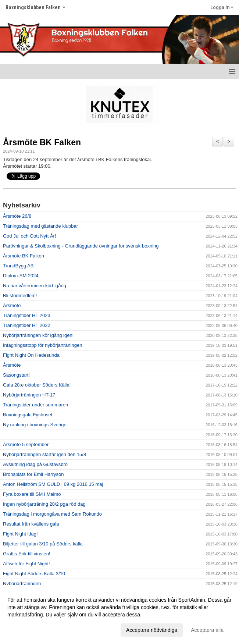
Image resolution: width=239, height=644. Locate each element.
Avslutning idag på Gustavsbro (35, 464)
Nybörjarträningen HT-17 (29, 395)
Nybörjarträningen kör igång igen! (38, 335)
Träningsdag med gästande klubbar (40, 226)
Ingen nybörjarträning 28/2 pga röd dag (44, 504)
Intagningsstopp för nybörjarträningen (42, 345)
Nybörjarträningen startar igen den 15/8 (44, 454)
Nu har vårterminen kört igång (35, 286)
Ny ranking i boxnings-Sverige (35, 425)
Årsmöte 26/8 (17, 216)
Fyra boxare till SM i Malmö (32, 494)
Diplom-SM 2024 (21, 276)
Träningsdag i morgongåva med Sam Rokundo (52, 514)
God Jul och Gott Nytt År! (30, 236)
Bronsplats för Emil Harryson (33, 474)
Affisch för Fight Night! (26, 564)
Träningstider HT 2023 (27, 315)
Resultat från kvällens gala (31, 524)
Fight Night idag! (20, 534)
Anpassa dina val (27, 629)
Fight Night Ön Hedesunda (31, 355)
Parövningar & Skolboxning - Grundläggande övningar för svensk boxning (81, 246)
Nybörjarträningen (22, 583)
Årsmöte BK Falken (42, 142)
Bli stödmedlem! (20, 296)
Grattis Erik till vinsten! (27, 554)
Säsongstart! (16, 375)
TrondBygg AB (18, 266)
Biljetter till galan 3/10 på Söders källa (43, 544)
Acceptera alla (207, 630)
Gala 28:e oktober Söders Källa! (37, 385)
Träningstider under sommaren (35, 405)
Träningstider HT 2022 (27, 325)
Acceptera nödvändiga (152, 630)
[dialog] (119, 615)
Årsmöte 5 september (26, 444)
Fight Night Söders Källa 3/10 (34, 574)
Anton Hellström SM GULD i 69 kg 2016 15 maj (53, 484)
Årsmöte (12, 305)
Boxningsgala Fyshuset (28, 415)
